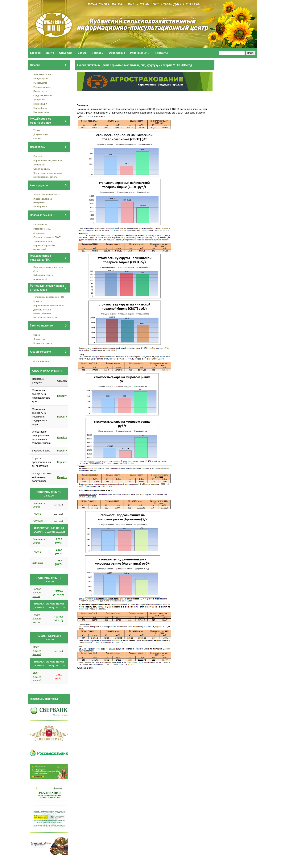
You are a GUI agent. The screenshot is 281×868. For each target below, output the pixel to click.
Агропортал (39, 233)
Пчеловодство (41, 91)
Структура (66, 53)
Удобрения (39, 100)
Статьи (37, 138)
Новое (37, 335)
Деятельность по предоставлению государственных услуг (45, 313)
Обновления (117, 53)
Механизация (40, 104)
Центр (50, 53)
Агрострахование (42, 361)
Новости (38, 301)
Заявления (39, 165)
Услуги (82, 53)
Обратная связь (42, 169)
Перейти (62, 396)
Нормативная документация (48, 160)
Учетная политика (43, 241)
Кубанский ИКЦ (41, 224)
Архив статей (40, 279)
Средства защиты (43, 95)
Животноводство (42, 74)
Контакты (161, 53)
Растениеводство (42, 87)
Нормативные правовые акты (49, 305)
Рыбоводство (40, 83)
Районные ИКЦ (140, 53)
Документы (39, 339)
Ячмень (37, 514)
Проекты (38, 156)
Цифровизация (41, 112)
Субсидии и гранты (43, 275)
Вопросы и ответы (43, 343)
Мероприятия (40, 207)
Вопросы (98, 53)
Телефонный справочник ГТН (49, 297)
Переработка (40, 108)
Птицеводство (41, 79)
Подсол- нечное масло (37, 593)
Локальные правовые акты (47, 195)
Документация (41, 134)
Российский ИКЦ (42, 229)
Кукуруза (38, 521)
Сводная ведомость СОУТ (47, 237)
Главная (35, 53)
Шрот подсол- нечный (37, 651)
